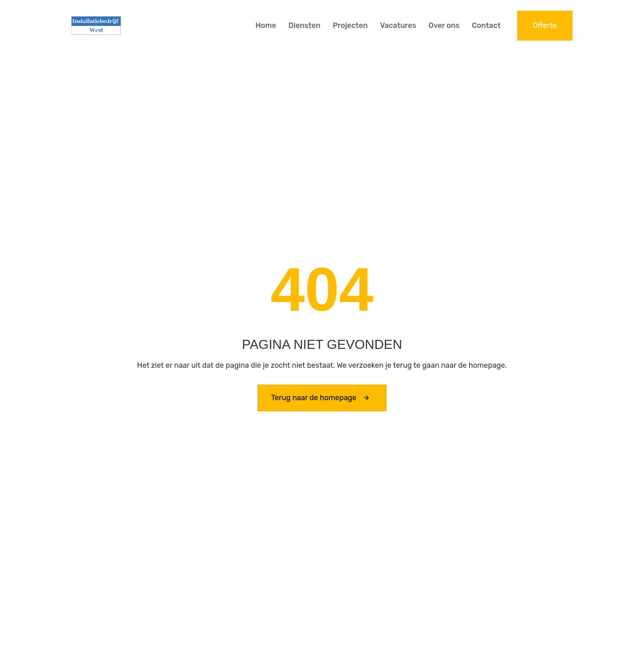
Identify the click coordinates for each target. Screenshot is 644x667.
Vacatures (398, 25)
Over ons (444, 25)
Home (266, 25)
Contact (486, 25)
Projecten (350, 25)
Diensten (304, 25)
